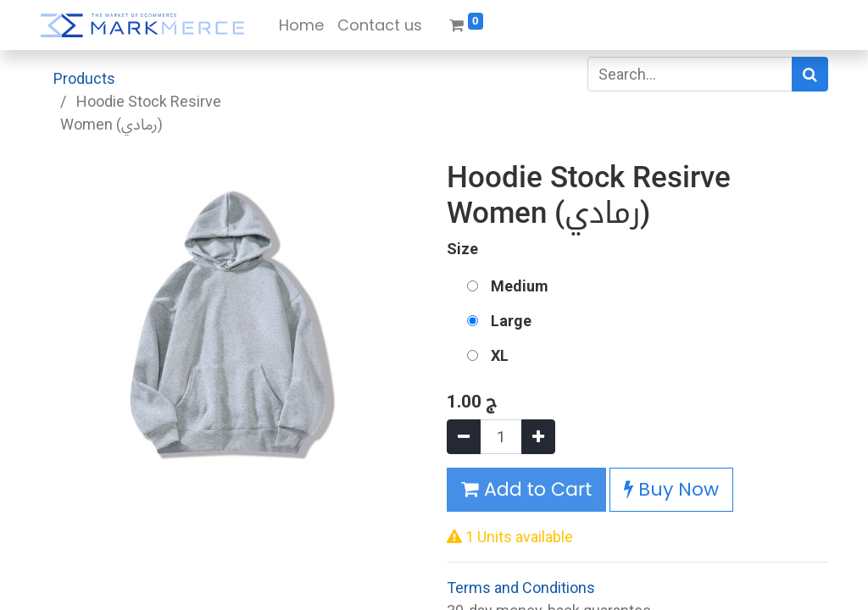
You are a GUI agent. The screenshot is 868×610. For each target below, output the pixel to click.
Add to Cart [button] (526, 489)
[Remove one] (464, 437)
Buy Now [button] (671, 489)
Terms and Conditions (521, 588)
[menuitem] (301, 25)
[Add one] (538, 437)
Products (84, 78)
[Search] (810, 74)
